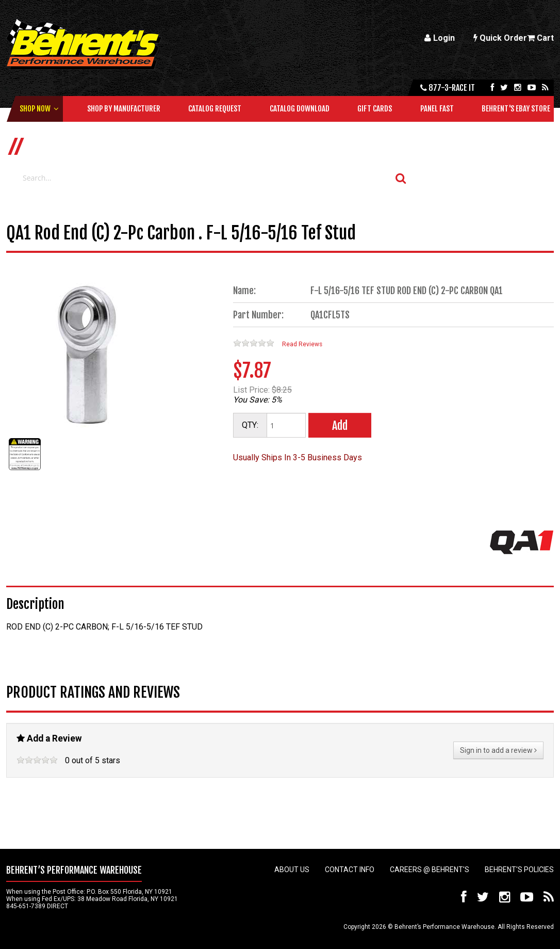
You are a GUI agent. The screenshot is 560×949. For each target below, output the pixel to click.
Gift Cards (375, 109)
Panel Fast (437, 109)
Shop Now (35, 109)
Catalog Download (300, 109)
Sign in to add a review (498, 750)
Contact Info (350, 870)
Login (440, 38)
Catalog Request (215, 109)
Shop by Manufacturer (124, 109)
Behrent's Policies (519, 870)
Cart (540, 38)
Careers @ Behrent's (430, 870)
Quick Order (500, 38)
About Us (292, 870)
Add (340, 425)
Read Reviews (302, 344)
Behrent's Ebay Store (516, 109)
